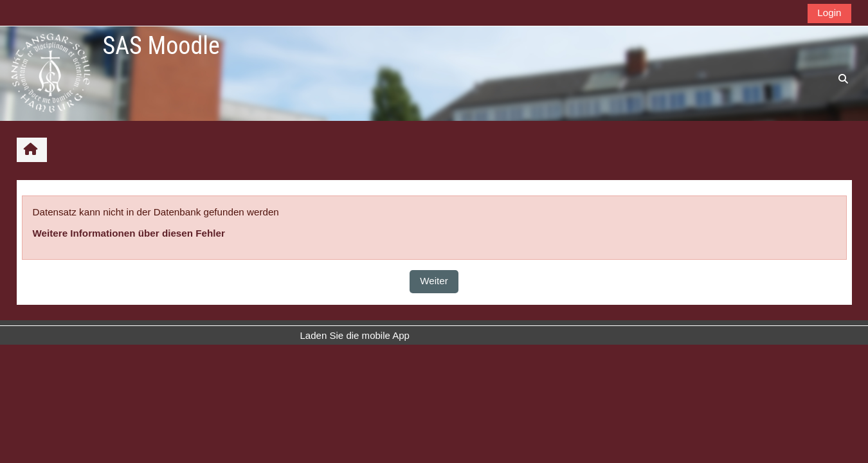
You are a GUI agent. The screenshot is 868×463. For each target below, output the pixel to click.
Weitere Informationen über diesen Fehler (129, 233)
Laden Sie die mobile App (355, 335)
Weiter (434, 281)
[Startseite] (51, 73)
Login (829, 13)
